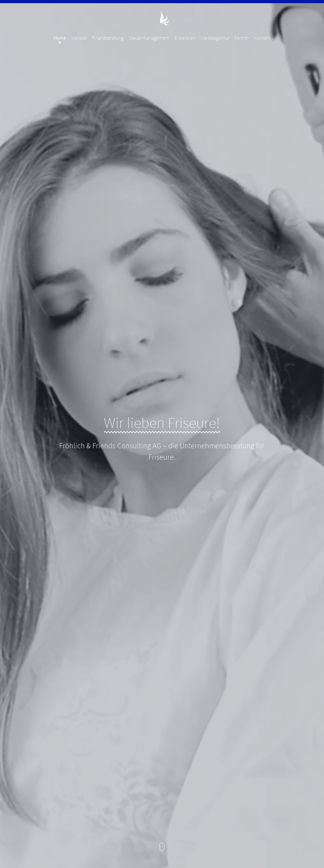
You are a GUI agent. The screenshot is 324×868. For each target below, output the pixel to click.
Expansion (185, 38)
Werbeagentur (215, 38)
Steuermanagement (149, 38)
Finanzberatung (108, 38)
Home (60, 38)
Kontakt (262, 38)
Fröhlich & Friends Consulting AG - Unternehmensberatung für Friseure (162, 18)
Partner (242, 38)
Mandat (79, 38)
